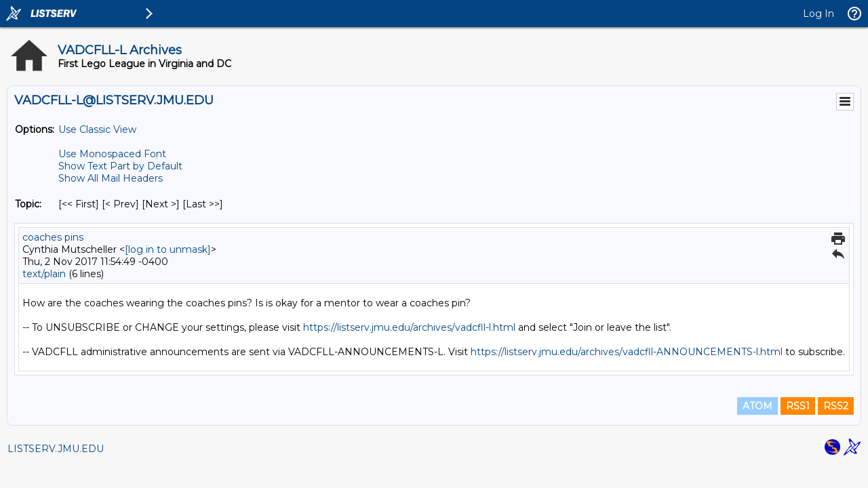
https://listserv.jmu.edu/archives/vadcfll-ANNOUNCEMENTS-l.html (627, 352)
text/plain (44, 274)
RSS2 (836, 406)
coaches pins (53, 237)
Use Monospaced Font (112, 154)
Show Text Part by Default (120, 166)
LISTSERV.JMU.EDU (56, 449)
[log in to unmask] (168, 249)
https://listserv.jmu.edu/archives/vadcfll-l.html (409, 327)
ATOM (757, 406)
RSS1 (798, 406)
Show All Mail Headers (111, 178)
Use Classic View (97, 129)
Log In (818, 14)
